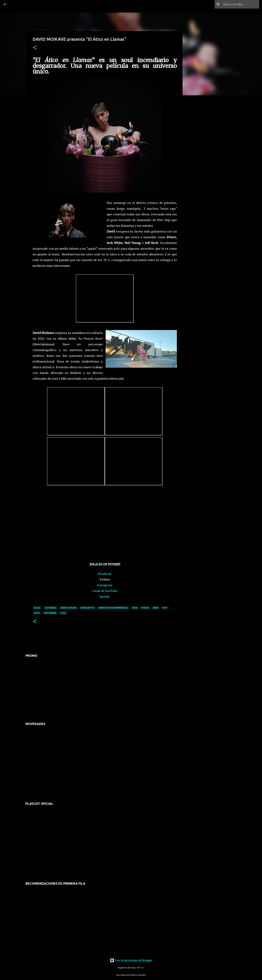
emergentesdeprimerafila (113, 608)
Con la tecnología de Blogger (131, 960)
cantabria (50, 608)
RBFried (141, 968)
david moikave (68, 608)
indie (156, 608)
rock (37, 613)
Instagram (105, 585)
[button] (35, 48)
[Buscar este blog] (240, 4)
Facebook (105, 574)
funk (135, 608)
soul (63, 613)
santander (50, 613)
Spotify (104, 597)
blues (37, 608)
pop (165, 608)
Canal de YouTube (105, 591)
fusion (145, 608)
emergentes (88, 608)
